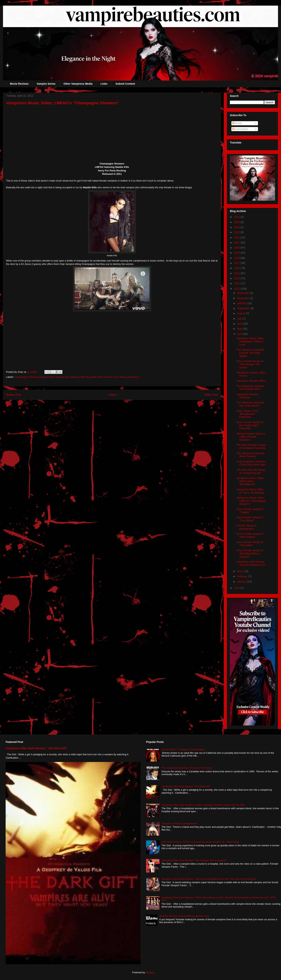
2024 (237, 227)
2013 (237, 283)
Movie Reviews (19, 84)
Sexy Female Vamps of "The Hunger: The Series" (250, 364)
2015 (237, 273)
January (242, 582)
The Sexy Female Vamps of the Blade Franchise (251, 446)
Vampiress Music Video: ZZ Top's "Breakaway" (251, 491)
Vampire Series (46, 84)
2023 (237, 232)
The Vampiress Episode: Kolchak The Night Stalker (251, 353)
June (240, 324)
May (240, 329)
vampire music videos (115, 377)
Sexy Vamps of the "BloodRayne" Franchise (247, 414)
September (244, 308)
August (241, 313)
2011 (237, 588)
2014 (237, 278)
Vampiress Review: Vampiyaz (248, 396)
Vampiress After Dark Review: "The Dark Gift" (36, 748)
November (243, 298)
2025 (237, 222)
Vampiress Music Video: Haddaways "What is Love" (250, 341)
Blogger (150, 972)
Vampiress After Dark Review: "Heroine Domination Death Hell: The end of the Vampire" (209, 879)
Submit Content (125, 84)
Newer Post (14, 395)
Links (104, 84)
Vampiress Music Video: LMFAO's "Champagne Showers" (251, 501)
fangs (42, 377)
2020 (237, 248)
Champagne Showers (26, 377)
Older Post (211, 395)
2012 (237, 289)
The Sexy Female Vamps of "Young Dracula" (251, 471)
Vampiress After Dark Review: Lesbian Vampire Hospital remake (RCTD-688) (203, 805)
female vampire (55, 377)
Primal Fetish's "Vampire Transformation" (183, 750)
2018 (237, 258)
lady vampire (72, 377)
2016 (237, 268)
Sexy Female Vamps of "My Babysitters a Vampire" (250, 553)
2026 (237, 217)
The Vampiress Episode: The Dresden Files (251, 388)
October (242, 303)
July (240, 319)
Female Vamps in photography (247, 527)
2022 (237, 238)
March (241, 571)
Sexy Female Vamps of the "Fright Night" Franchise (250, 425)
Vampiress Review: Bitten (251, 381)
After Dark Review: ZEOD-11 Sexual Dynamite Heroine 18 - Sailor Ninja (200, 842)
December (243, 293)
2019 (237, 253)
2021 (237, 243)
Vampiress (133, 377)
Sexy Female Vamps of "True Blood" (250, 519)
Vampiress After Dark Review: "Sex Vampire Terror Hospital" (194, 860)
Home (113, 395)
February (243, 576)
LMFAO (84, 377)
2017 (237, 263)
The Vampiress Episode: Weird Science (251, 455)
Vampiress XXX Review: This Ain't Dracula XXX (251, 563)
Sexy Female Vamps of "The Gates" (250, 544)
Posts (237, 123)
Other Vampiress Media (78, 84)
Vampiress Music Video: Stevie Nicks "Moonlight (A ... (250, 481)
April (240, 334)
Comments (240, 129)
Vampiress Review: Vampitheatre (179, 824)
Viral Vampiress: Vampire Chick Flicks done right (251, 463)
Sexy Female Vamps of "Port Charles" (250, 535)
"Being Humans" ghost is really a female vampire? (251, 437)
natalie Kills (96, 377)
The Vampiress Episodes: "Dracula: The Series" (187, 768)
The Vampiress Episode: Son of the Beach (251, 404)
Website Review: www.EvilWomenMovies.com (184, 916)
